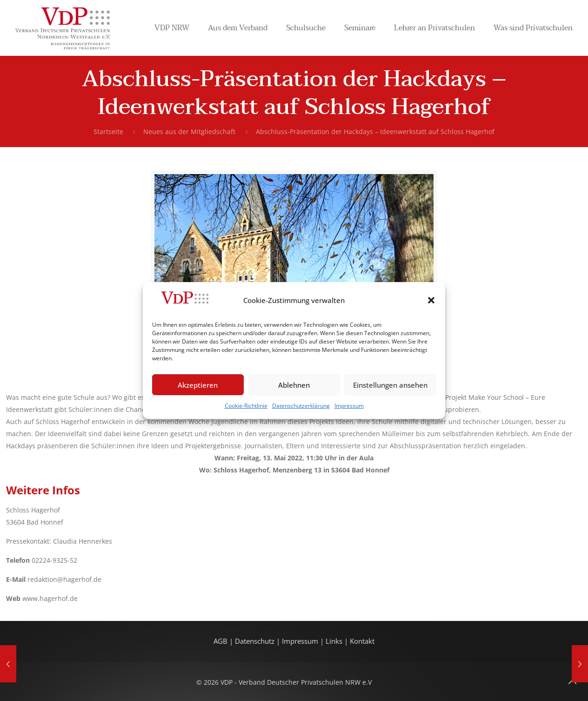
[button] (431, 300)
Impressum (349, 406)
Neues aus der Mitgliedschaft (189, 131)
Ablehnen (294, 385)
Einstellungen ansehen (390, 385)
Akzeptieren (198, 385)
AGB (221, 641)
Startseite (108, 131)
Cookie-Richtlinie (246, 406)
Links (334, 641)
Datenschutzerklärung (301, 406)
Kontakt (362, 641)
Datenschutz (256, 641)
